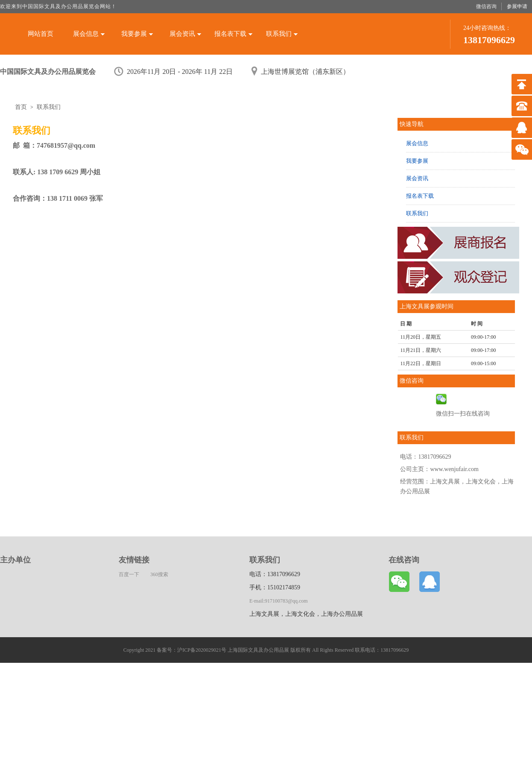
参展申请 (517, 6)
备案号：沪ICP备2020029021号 (191, 650)
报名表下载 (233, 34)
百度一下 (129, 574)
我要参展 (137, 34)
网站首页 (41, 34)
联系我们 (282, 34)
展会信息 (89, 34)
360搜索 (159, 574)
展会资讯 (185, 34)
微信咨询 (486, 6)
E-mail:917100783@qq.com (279, 601)
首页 (21, 107)
